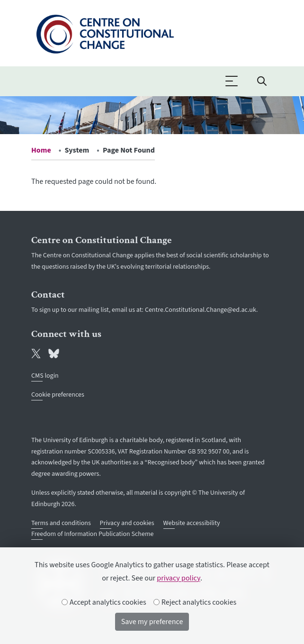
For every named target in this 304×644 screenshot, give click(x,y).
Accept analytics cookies (104, 602)
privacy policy (179, 578)
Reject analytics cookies (195, 602)
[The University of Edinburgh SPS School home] (105, 32)
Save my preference (152, 622)
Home (41, 150)
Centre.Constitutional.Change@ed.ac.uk (201, 310)
